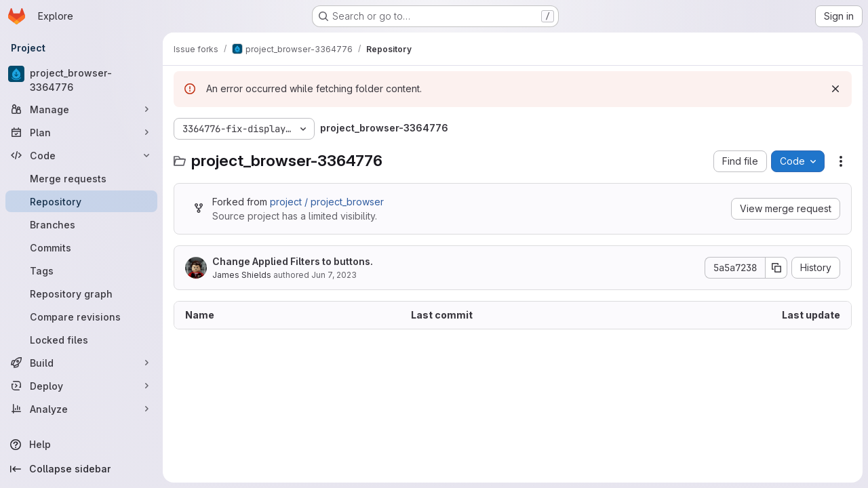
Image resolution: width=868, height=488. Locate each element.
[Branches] (81, 224)
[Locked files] (81, 340)
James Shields (242, 275)
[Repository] (81, 201)
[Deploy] (81, 386)
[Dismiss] (835, 89)
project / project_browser (327, 202)
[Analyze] (81, 409)
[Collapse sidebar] (81, 469)
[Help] (81, 445)
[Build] (81, 363)
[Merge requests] (81, 178)
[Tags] (81, 270)
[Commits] (81, 247)
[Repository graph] (81, 293)
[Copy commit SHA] (776, 268)
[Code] (81, 155)
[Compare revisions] (81, 317)
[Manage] (81, 109)
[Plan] (81, 132)
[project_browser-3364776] (81, 80)
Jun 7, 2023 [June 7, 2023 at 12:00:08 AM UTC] (334, 275)
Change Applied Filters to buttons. (293, 261)
